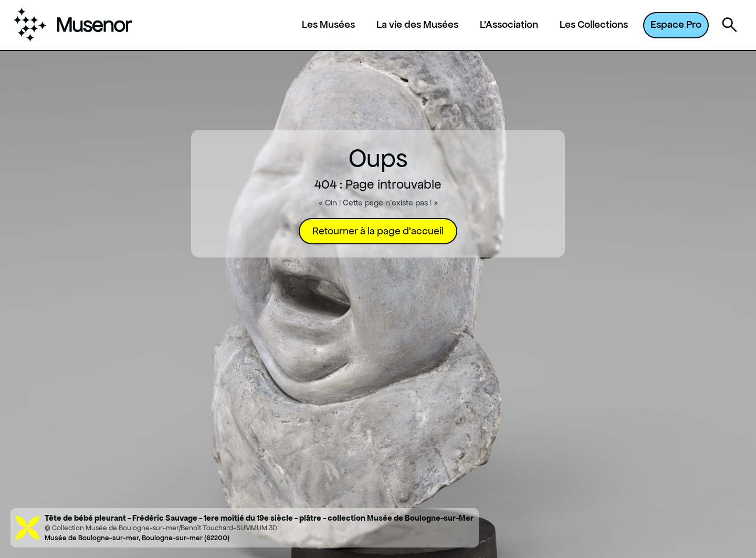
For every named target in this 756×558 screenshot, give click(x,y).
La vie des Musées (417, 25)
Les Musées (328, 25)
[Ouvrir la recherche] (730, 25)
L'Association (509, 25)
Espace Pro (676, 24)
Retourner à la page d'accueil (378, 231)
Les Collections (594, 25)
